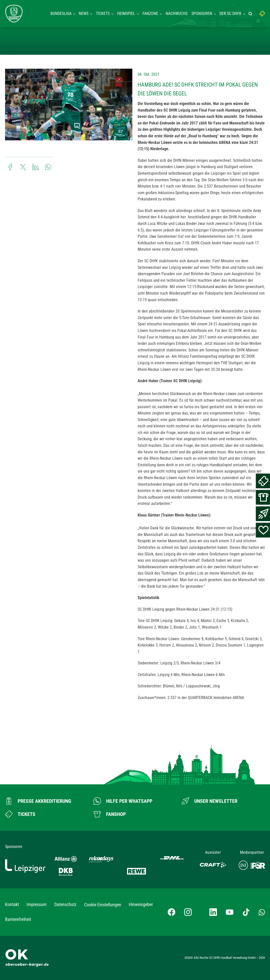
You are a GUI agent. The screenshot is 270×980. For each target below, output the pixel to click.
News (84, 14)
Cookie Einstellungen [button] (103, 905)
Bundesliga (61, 14)
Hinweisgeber (141, 904)
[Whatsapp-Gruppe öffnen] (262, 912)
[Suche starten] (251, 14)
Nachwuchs (177, 14)
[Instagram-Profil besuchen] (188, 912)
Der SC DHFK (230, 14)
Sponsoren (202, 14)
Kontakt (12, 904)
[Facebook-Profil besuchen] (171, 912)
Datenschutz (65, 904)
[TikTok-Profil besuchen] (246, 912)
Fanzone (150, 14)
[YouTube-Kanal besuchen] (230, 912)
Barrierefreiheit (18, 919)
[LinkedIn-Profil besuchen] (213, 912)
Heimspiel (126, 14)
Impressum (37, 904)
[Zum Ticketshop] (20, 814)
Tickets (103, 14)
